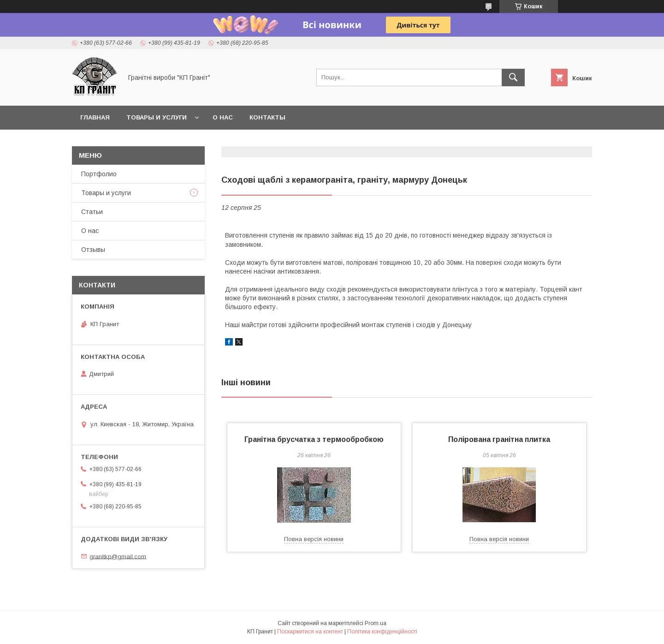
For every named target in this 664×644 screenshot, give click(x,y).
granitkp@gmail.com (118, 556)
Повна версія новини (314, 539)
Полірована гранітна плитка (499, 439)
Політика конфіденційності (382, 632)
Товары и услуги (157, 117)
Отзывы (93, 250)
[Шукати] (513, 78)
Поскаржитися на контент (310, 632)
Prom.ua (376, 623)
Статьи (92, 212)
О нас (223, 117)
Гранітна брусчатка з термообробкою (314, 439)
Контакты (267, 117)
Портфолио (99, 174)
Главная (95, 117)
